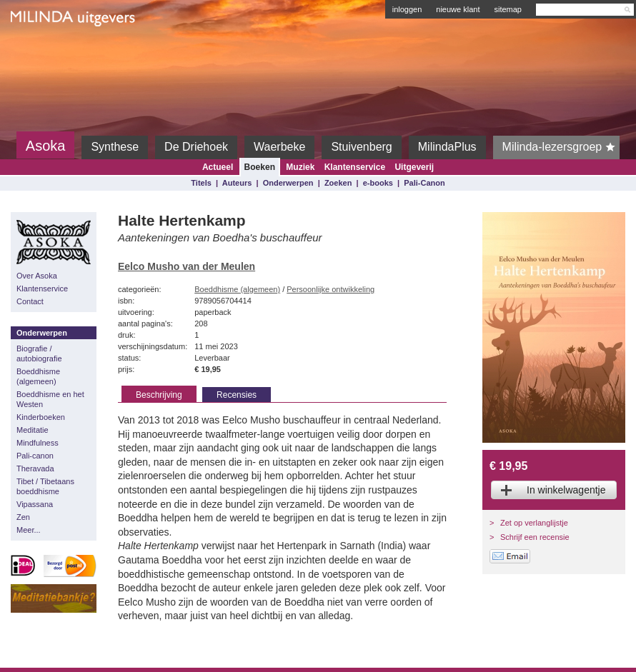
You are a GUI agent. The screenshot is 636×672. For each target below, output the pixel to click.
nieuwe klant (458, 9)
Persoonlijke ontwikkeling (331, 289)
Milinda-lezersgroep (561, 147)
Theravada (35, 468)
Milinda (40, 51)
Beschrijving (159, 395)
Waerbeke (279, 147)
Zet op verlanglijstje (534, 523)
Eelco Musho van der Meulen (187, 266)
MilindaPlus (447, 147)
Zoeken (338, 183)
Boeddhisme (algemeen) (38, 376)
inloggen (407, 9)
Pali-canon (35, 456)
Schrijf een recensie (535, 537)
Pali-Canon (424, 183)
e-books (378, 183)
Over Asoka (37, 276)
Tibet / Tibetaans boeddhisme (45, 486)
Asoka (46, 146)
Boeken (260, 167)
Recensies (237, 395)
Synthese (115, 147)
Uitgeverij (414, 167)
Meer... (29, 530)
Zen (23, 517)
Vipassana (35, 504)
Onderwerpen (288, 183)
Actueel (218, 167)
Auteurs (237, 183)
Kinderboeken (41, 417)
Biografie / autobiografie (39, 353)
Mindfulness (38, 443)
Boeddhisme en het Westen (50, 399)
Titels (201, 183)
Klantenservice (355, 167)
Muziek (300, 167)
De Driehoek (196, 147)
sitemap (508, 9)
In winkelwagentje (566, 490)
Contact (30, 301)
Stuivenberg (361, 147)
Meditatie (33, 430)
